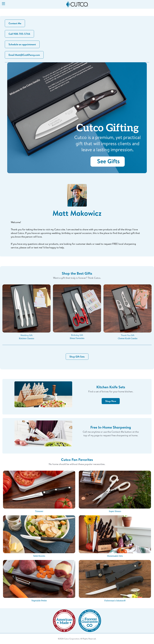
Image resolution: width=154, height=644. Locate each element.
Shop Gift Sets (77, 357)
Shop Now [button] (111, 401)
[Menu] (3, 4)
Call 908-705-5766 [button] (19, 34)
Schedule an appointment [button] (22, 44)
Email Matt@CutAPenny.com (24, 55)
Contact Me (15, 23)
